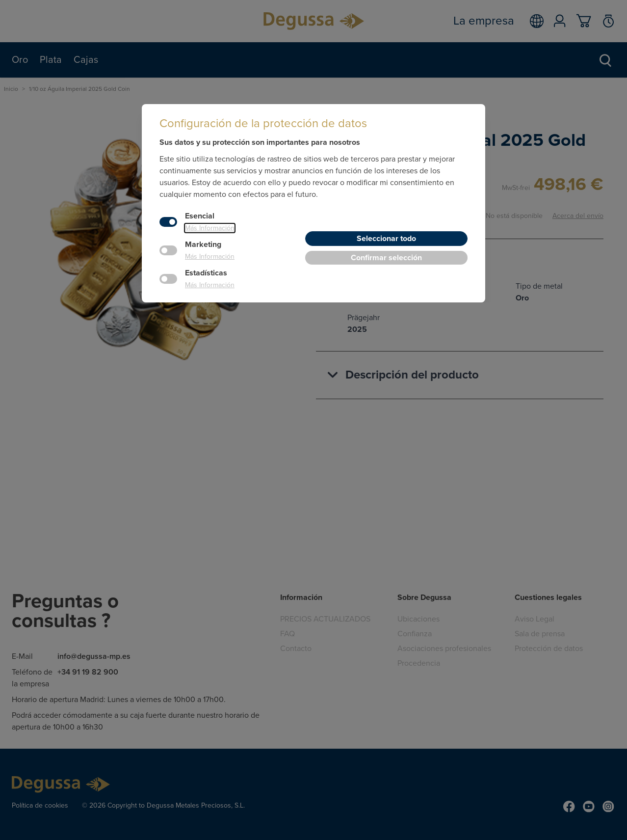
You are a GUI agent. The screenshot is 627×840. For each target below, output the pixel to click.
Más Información (210, 228)
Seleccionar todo (386, 239)
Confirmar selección (386, 258)
